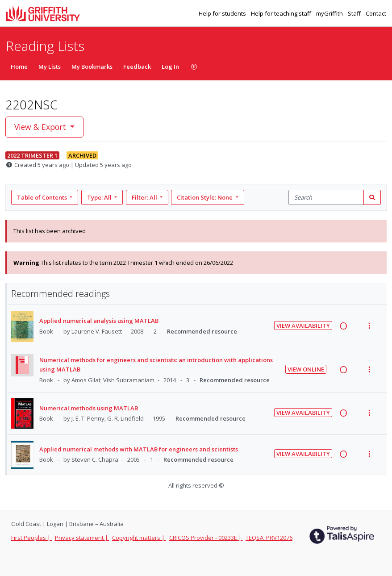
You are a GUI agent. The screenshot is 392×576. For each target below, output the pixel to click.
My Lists (50, 67)
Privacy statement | (82, 538)
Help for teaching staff (282, 13)
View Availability (303, 326)
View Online (306, 369)
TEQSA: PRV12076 (269, 538)
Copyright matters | (139, 538)
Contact (376, 13)
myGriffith (330, 13)
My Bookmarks (92, 67)
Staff (355, 13)
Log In (170, 67)
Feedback (137, 67)
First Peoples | (31, 538)
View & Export (41, 127)
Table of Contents (43, 197)
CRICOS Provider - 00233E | (206, 538)
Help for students (223, 13)
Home (19, 67)
